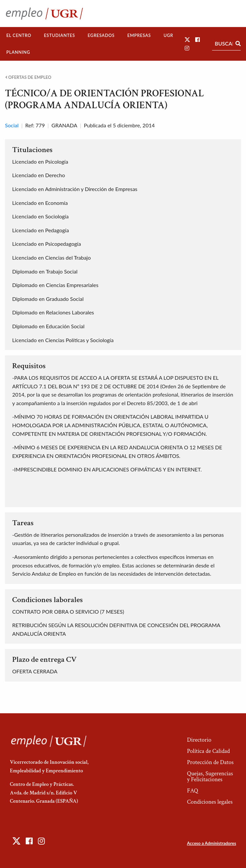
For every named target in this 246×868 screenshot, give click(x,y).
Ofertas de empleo (28, 77)
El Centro (19, 35)
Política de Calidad (208, 751)
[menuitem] (19, 35)
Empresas (139, 35)
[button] (187, 39)
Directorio (199, 740)
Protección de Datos (210, 762)
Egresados (101, 35)
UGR (168, 35)
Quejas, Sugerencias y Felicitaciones (210, 776)
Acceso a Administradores (212, 843)
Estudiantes (59, 35)
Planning (18, 52)
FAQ (193, 791)
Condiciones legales (210, 802)
